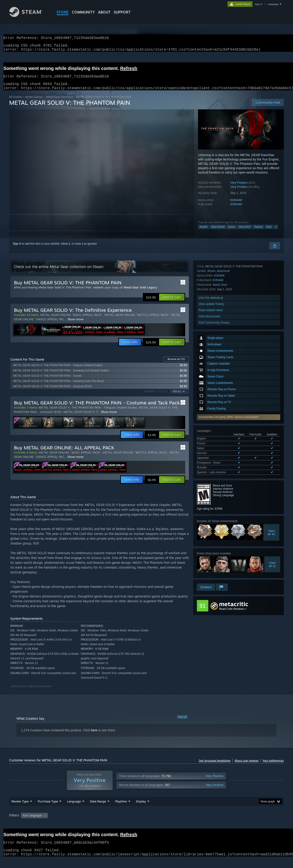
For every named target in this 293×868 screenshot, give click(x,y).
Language (74, 810)
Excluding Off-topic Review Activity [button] (79, 824)
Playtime (121, 810)
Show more (75, 325)
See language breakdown (215, 766)
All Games (16, 102)
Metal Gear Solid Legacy (140, 293)
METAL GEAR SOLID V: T (80, 417)
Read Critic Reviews (232, 604)
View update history (212, 548)
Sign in (17, 249)
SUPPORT (122, 12)
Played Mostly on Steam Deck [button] (147, 824)
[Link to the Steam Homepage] (29, 16)
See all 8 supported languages (215, 398)
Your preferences (273, 766)
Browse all (176, 365)
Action (232, 232)
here (94, 736)
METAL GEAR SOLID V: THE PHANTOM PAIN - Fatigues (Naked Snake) (88, 413)
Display (141, 810)
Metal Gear (220, 529)
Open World (218, 232)
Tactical (258, 232)
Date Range (98, 810)
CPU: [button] (209, 824)
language (273, 4)
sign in (259, 4)
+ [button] (276, 232)
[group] (146, 825)
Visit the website (211, 542)
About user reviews (247, 766)
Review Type (20, 810)
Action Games (34, 102)
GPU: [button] (224, 824)
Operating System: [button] (185, 824)
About (104, 12)
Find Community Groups (214, 566)
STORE (63, 12)
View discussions (210, 560)
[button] (172, 303)
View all (182, 722)
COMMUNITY (83, 12)
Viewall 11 (272, 489)
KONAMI (236, 206)
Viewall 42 (271, 457)
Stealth (203, 232)
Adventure (223, 515)
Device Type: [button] (244, 824)
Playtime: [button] (114, 824)
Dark (269, 232)
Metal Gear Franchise (60, 102)
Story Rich (245, 232)
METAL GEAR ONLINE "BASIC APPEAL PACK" (71, 320)
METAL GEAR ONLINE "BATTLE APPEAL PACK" (137, 320)
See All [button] (177, 397)
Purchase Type (48, 810)
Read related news (211, 554)
